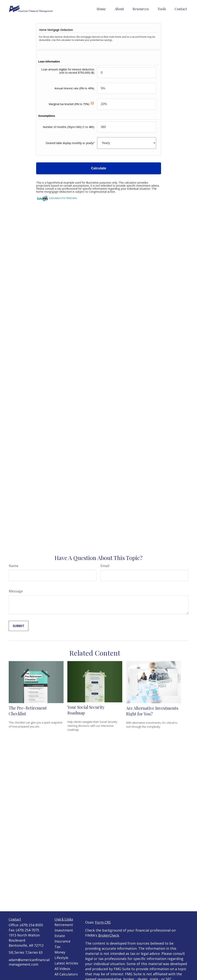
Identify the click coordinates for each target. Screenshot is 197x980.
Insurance (62, 941)
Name (14, 566)
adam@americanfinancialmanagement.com (29, 962)
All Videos (62, 969)
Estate (60, 936)
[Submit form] (19, 626)
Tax (57, 947)
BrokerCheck (109, 935)
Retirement (64, 925)
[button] (101, 9)
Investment (64, 930)
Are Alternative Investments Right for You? (152, 711)
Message (16, 591)
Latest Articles (66, 963)
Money (60, 952)
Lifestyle (61, 958)
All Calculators (66, 974)
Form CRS (103, 922)
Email (105, 566)
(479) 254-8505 (31, 925)
